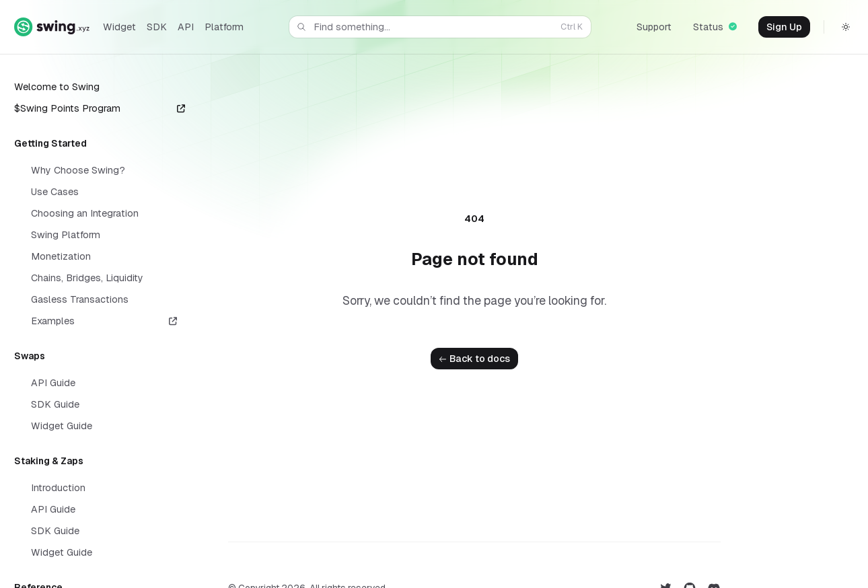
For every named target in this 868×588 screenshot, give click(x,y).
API (186, 27)
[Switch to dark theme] (846, 27)
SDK (157, 27)
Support (654, 27)
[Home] (52, 27)
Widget (119, 27)
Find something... (439, 27)
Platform (224, 27)
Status (715, 27)
